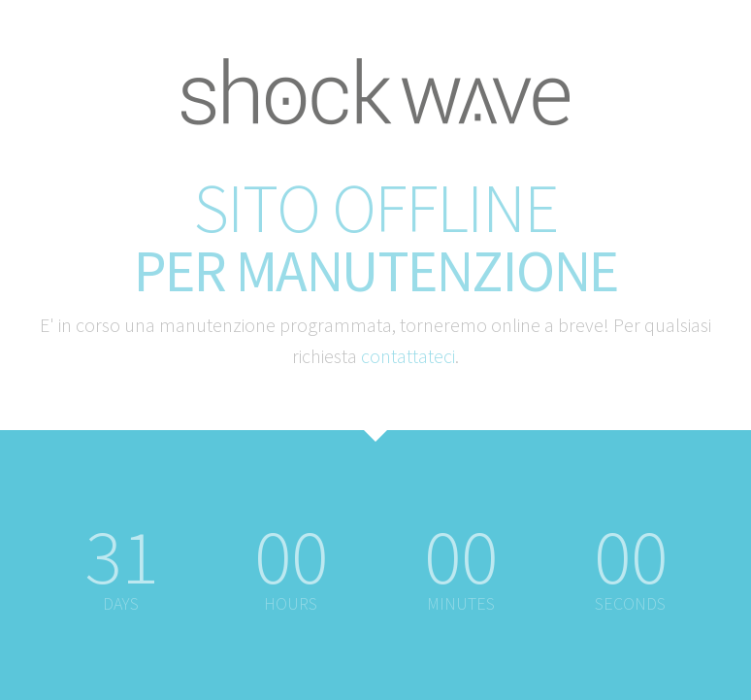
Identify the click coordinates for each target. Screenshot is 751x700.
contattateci (408, 356)
